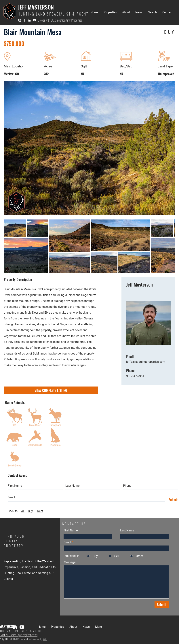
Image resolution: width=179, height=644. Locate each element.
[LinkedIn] (30, 20)
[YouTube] (35, 20)
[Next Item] (169, 246)
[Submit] (172, 500)
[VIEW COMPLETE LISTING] (51, 390)
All (23, 511)
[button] (110, 12)
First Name (71, 531)
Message (70, 562)
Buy (30, 511)
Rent (40, 511)
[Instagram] (20, 20)
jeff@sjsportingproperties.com (146, 362)
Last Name (127, 531)
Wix (45, 639)
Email (67, 542)
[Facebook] (25, 20)
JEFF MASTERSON (36, 7)
